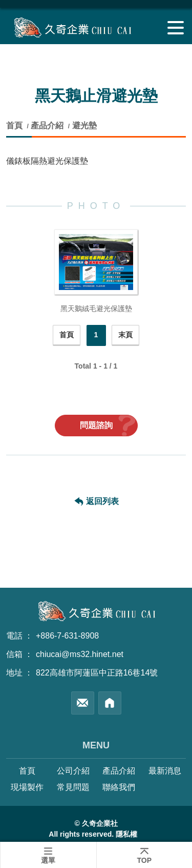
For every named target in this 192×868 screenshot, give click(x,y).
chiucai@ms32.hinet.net (80, 654)
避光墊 (84, 126)
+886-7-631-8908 (67, 636)
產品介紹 (47, 126)
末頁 (125, 335)
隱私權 (126, 834)
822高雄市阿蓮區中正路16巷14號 (97, 673)
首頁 (15, 126)
